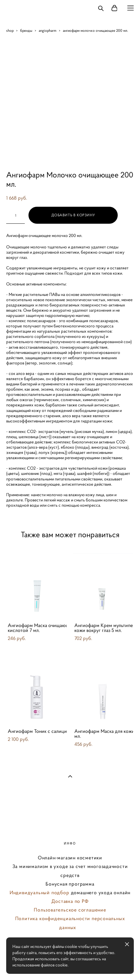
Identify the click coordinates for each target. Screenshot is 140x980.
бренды (26, 30)
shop (10, 30)
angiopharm (48, 30)
